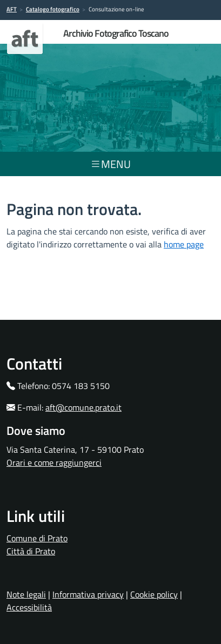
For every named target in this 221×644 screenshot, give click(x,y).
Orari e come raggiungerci (54, 462)
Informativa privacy (88, 594)
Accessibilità (29, 607)
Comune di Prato (37, 538)
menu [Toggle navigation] (110, 164)
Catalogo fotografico (53, 9)
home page (184, 244)
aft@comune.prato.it (83, 407)
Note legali (26, 594)
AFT (12, 9)
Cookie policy (154, 594)
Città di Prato (31, 551)
